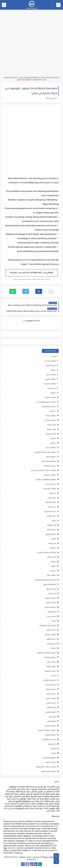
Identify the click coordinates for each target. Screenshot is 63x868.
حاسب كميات (51, 703)
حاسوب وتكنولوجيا (49, 407)
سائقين (53, 443)
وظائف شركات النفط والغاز (46, 767)
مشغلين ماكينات (49, 680)
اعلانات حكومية (50, 398)
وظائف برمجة (51, 416)
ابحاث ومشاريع (50, 512)
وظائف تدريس (50, 448)
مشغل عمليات (50, 726)
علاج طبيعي (51, 721)
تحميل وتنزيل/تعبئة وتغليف (45, 580)
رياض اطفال (51, 708)
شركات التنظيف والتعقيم (46, 653)
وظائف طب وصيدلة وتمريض (45, 452)
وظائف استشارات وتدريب (46, 553)
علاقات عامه (51, 576)
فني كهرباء (52, 544)
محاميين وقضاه (50, 658)
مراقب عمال (51, 662)
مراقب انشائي (51, 699)
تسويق (53, 393)
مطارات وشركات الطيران (47, 731)
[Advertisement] (31, 43)
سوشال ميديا (51, 484)
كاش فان (52, 717)
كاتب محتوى (51, 557)
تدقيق (54, 566)
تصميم (53, 439)
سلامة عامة (51, 530)
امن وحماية (52, 612)
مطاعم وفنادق (50, 420)
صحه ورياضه (51, 694)
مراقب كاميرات (50, 763)
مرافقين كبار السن (49, 758)
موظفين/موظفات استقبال (46, 480)
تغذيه (54, 621)
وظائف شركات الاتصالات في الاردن (43, 471)
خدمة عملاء (52, 389)
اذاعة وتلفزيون (51, 534)
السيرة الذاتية (51, 366)
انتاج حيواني (52, 744)
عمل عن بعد (51, 617)
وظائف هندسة (50, 361)
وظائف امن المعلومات (48, 626)
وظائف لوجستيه (50, 489)
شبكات (53, 648)
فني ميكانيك (51, 525)
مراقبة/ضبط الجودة (48, 461)
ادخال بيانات (51, 425)
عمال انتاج (52, 498)
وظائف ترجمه (51, 685)
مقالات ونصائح (50, 635)
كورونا (54, 753)
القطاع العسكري (50, 585)
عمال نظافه (51, 516)
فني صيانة (52, 507)
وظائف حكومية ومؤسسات (46, 402)
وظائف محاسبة (50, 384)
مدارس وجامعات (50, 466)
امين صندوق (51, 589)
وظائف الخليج (51, 379)
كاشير (54, 539)
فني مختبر (52, 594)
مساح (54, 676)
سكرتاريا (53, 411)
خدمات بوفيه (51, 630)
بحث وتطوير (51, 639)
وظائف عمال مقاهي (49, 772)
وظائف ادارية (51, 375)
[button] (39, 291)
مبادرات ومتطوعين (49, 740)
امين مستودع (51, 434)
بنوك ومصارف (51, 503)
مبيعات (53, 370)
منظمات (53, 548)
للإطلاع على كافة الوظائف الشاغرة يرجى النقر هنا (31, 273)
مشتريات (52, 493)
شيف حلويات (51, 667)
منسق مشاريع (50, 607)
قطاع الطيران (51, 712)
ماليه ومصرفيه (50, 598)
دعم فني (53, 571)
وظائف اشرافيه (50, 475)
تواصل (53, 749)
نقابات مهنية (51, 603)
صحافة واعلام (51, 735)
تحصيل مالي (51, 644)
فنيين (54, 521)
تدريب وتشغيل (50, 671)
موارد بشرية (51, 430)
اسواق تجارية (51, 457)
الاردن (54, 357)
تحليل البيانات (51, 690)
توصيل (53, 562)
